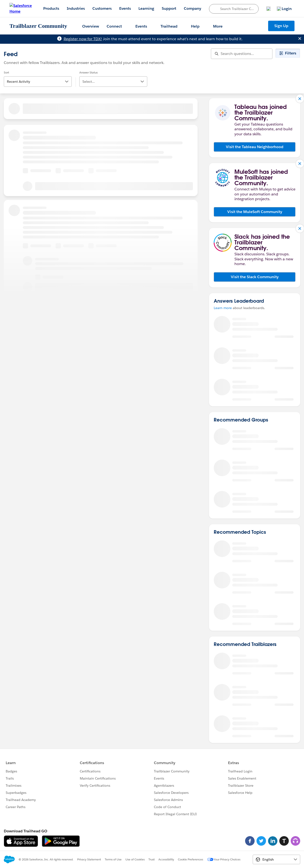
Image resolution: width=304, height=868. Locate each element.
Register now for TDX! (83, 39)
